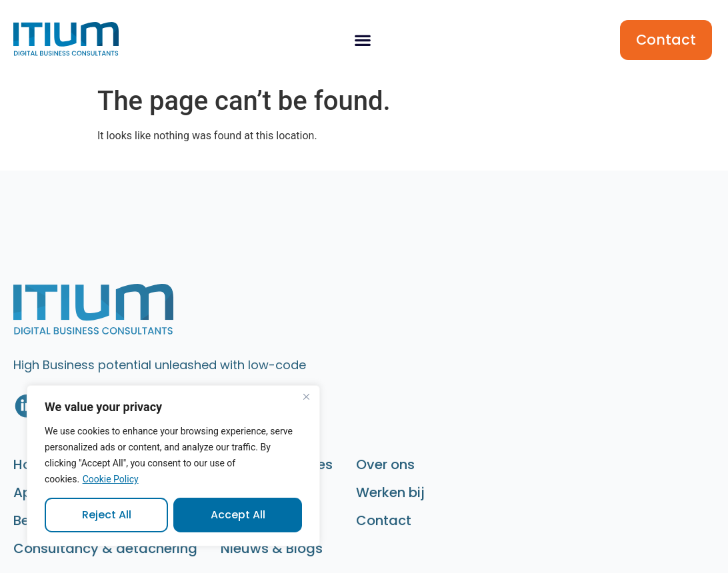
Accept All (238, 515)
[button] (362, 40)
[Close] (306, 396)
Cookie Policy (111, 479)
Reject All (107, 515)
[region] (173, 466)
